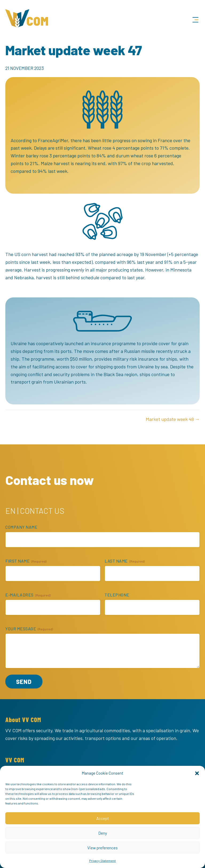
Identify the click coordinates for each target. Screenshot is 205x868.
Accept (103, 818)
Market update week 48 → (173, 419)
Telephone (117, 595)
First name (26, 561)
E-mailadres (28, 595)
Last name (125, 561)
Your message (29, 629)
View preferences (102, 848)
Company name (21, 527)
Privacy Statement (102, 861)
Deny (103, 833)
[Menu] (195, 20)
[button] (197, 773)
